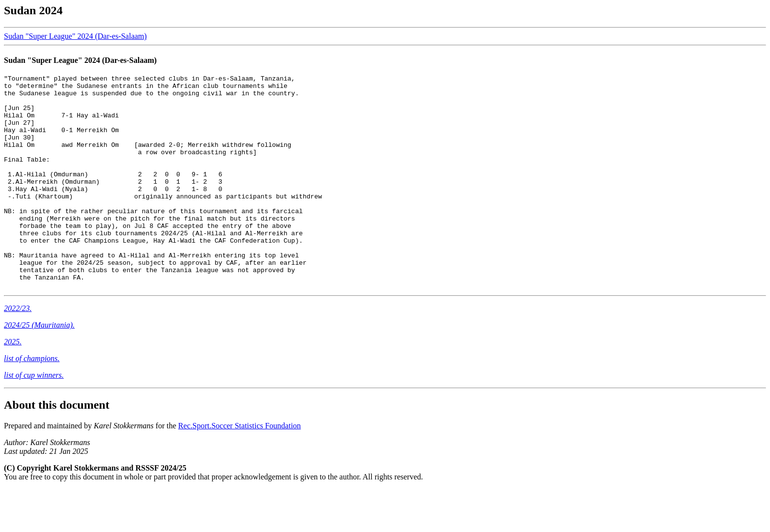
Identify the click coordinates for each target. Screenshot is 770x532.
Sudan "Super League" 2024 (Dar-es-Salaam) (75, 36)
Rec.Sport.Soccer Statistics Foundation (240, 468)
